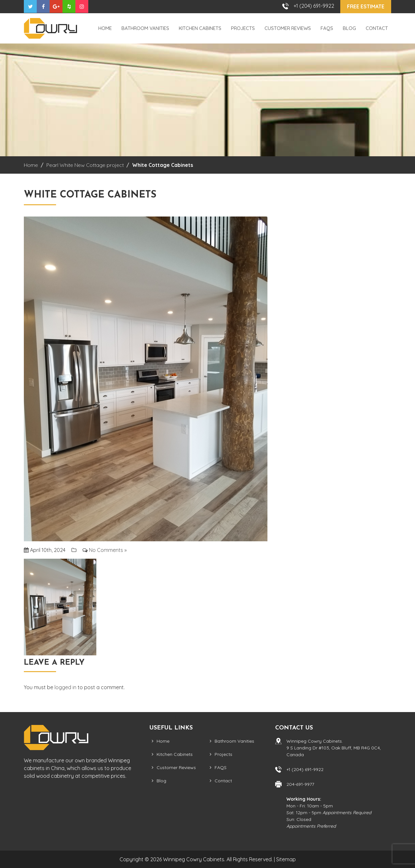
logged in (65, 687)
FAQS (327, 28)
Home (105, 28)
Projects (243, 28)
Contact (377, 28)
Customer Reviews (288, 28)
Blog (349, 28)
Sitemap (286, 859)
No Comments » (108, 550)
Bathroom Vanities (145, 28)
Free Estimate (366, 6)
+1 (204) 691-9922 (314, 6)
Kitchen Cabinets (200, 28)
